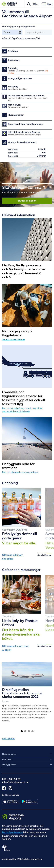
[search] (35, 4)
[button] (47, 4)
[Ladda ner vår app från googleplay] (29, 801)
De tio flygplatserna (12, 832)
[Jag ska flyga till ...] (38, 32)
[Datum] (12, 32)
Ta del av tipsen (27, 201)
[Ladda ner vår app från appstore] (11, 801)
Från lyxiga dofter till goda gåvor (20, 536)
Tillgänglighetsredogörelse (30, 859)
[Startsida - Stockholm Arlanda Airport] (9, 4)
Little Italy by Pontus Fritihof (20, 623)
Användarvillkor (9, 859)
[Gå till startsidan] (13, 817)
